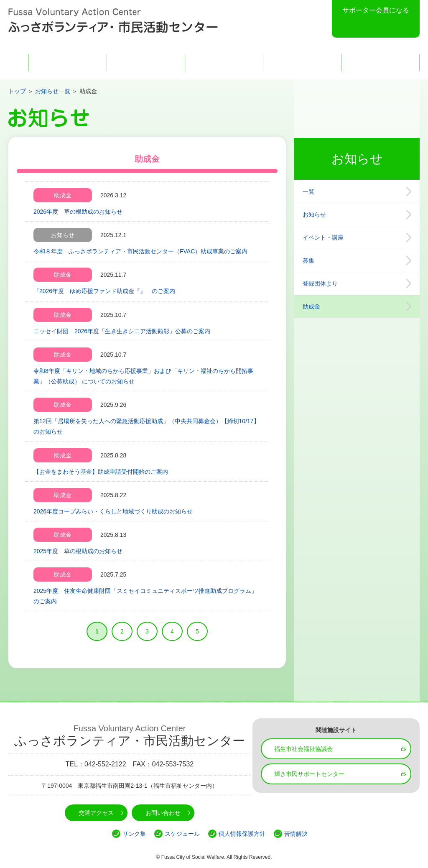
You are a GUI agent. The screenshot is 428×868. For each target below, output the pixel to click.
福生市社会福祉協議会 (303, 749)
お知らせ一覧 (53, 91)
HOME (16, 63)
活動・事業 (224, 63)
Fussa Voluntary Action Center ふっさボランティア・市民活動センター (113, 21)
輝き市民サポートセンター (309, 774)
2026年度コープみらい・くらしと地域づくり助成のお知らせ (113, 511)
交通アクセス (302, 63)
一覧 (308, 191)
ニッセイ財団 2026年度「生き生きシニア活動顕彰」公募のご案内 (122, 331)
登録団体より (320, 283)
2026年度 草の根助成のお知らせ (78, 212)
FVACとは (68, 63)
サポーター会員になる (376, 10)
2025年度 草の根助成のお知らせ (78, 551)
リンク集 (134, 834)
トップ (17, 91)
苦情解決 (296, 834)
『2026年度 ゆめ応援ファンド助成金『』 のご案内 (104, 291)
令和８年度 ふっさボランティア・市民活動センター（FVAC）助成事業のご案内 (140, 251)
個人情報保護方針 (242, 834)
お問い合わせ (380, 63)
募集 (308, 260)
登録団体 (146, 63)
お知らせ (314, 214)
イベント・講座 (323, 237)
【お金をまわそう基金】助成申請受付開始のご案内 (101, 472)
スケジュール (182, 834)
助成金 (311, 306)
